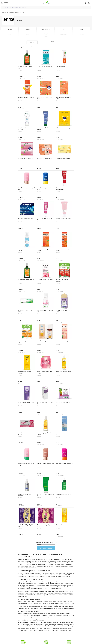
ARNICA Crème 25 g (61, 67)
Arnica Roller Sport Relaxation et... (26, 98)
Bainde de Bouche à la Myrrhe (45, 280)
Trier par (52, 41)
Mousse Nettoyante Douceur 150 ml (26, 250)
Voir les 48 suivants (46, 548)
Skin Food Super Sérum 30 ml (63, 494)
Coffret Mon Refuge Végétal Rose (44, 526)
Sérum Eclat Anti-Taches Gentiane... (25, 495)
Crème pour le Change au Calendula (25, 372)
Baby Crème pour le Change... (63, 128)
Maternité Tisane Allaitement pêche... (44, 98)
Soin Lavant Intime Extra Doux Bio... (45, 311)
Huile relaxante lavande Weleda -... (26, 403)
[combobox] (46, 7)
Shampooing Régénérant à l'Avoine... (44, 434)
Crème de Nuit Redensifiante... (26, 218)
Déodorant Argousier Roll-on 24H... (26, 342)
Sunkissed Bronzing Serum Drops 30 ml (46, 464)
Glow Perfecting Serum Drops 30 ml (27, 188)
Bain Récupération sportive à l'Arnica (44, 250)
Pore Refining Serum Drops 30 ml (64, 464)
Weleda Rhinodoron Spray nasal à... (45, 403)
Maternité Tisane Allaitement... (26, 159)
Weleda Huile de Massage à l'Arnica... (63, 250)
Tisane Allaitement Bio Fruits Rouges (44, 372)
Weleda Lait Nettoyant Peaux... (64, 218)
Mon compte (85, 3)
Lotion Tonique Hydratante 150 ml (64, 434)
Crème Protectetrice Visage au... (64, 525)
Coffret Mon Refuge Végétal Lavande (26, 526)
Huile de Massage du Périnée (45, 341)
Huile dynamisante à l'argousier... (27, 280)
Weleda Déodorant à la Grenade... (62, 280)
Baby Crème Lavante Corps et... (64, 372)
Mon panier (89, 3)
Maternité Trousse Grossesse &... (46, 159)
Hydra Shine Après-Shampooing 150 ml (45, 129)
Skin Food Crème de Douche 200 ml (46, 495)
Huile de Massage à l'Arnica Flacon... (25, 67)
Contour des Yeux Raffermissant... (60, 188)
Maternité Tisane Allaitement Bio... (63, 159)
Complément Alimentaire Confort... (25, 434)
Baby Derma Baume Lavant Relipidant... (26, 129)
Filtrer (32, 42)
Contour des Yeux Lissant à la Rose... (45, 219)
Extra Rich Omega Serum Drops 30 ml (45, 188)
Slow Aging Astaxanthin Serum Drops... (26, 464)
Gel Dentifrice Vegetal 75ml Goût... (25, 311)
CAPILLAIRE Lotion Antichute (45, 67)
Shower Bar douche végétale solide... (63, 311)
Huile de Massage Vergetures (63, 341)
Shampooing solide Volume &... (64, 402)
